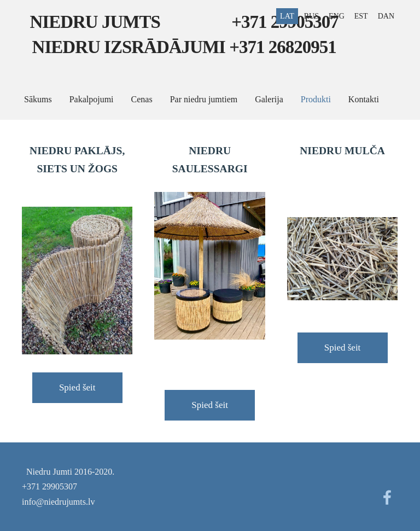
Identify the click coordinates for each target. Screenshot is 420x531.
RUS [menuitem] (311, 16)
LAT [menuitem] (287, 16)
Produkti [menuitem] (316, 99)
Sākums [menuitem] (38, 99)
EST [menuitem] (361, 16)
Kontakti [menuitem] (364, 99)
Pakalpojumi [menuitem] (92, 99)
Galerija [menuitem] (269, 99)
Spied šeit (77, 387)
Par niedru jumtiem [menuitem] (204, 99)
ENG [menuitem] (337, 16)
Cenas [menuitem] (142, 99)
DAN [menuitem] (386, 16)
